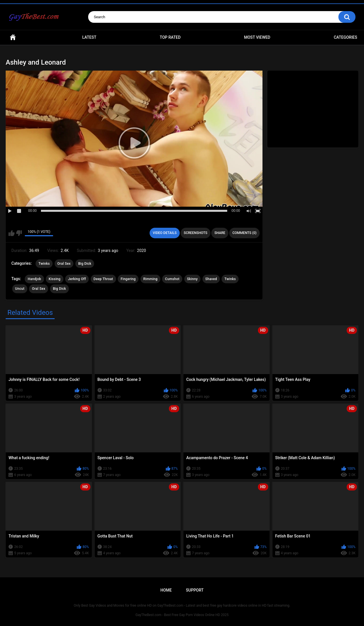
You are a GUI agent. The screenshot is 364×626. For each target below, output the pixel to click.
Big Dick (85, 264)
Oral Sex (64, 264)
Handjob (34, 279)
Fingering (128, 279)
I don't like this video (19, 233)
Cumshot (172, 279)
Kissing (55, 279)
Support (195, 590)
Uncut (20, 289)
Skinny (193, 279)
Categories (346, 37)
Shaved (211, 279)
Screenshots (196, 233)
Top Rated (170, 37)
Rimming (150, 279)
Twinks (44, 264)
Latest (89, 37)
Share (220, 233)
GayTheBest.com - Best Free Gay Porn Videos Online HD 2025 (182, 615)
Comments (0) (244, 233)
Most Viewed (257, 37)
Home (13, 37)
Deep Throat (103, 279)
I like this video (12, 233)
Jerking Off (77, 279)
